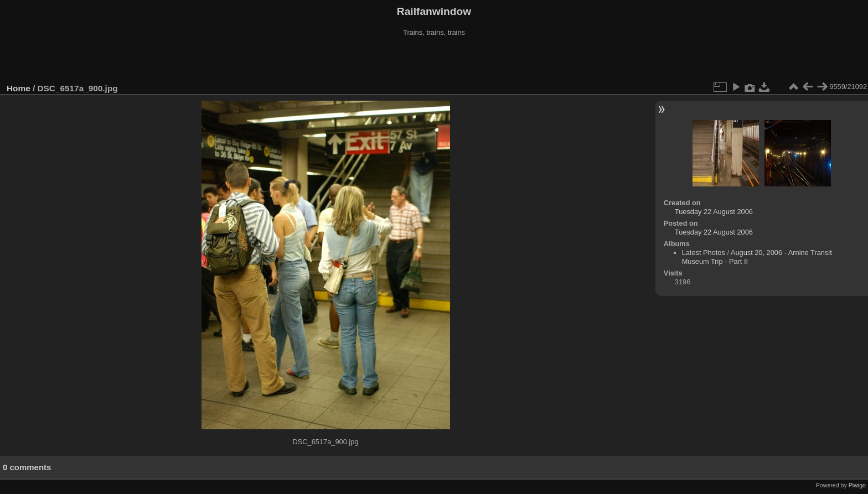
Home (19, 88)
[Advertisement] (434, 60)
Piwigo (857, 485)
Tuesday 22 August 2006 (714, 212)
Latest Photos (704, 253)
